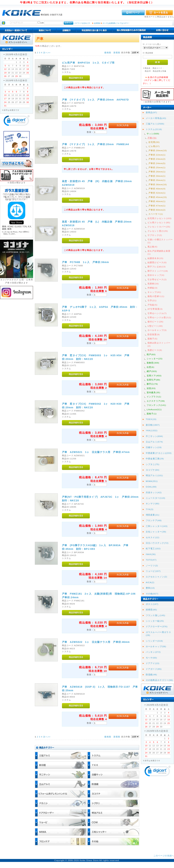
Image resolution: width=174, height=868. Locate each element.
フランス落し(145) (156, 615)
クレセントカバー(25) (159, 227)
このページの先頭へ (164, 856)
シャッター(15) (155, 359)
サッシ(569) (153, 134)
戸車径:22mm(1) (157, 155)
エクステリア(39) (156, 401)
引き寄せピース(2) (157, 279)
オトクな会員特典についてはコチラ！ (116, 23)
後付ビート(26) (155, 322)
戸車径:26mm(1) (157, 172)
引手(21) (152, 300)
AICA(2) (150, 582)
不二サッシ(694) (154, 436)
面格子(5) (153, 339)
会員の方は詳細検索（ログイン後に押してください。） (157, 80)
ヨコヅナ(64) (153, 470)
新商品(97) (151, 112)
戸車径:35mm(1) (157, 180)
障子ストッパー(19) (158, 271)
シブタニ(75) (153, 464)
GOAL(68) (151, 487)
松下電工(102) (153, 548)
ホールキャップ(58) (156, 646)
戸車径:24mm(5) (157, 163)
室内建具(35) (153, 392)
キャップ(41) (154, 292)
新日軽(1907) (153, 425)
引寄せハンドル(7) (157, 313)
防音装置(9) (154, 334)
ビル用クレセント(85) (159, 222)
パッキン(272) (153, 652)
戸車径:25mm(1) (157, 167)
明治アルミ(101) (154, 475)
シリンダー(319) (154, 641)
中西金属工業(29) (155, 459)
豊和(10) (150, 588)
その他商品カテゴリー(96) (159, 680)
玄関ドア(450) (154, 376)
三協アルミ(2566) (155, 124)
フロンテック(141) (156, 405)
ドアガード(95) (154, 669)
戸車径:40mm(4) (157, 189)
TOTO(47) (151, 560)
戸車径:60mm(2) (157, 210)
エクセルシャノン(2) (157, 577)
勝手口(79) (152, 384)
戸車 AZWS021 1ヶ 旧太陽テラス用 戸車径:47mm (96, 452)
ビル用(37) (154, 146)
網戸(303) (152, 371)
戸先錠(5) (153, 305)
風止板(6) (153, 247)
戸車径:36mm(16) (158, 184)
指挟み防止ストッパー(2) (159, 344)
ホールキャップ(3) (157, 330)
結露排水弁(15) (155, 258)
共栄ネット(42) (154, 492)
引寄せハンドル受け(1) (159, 317)
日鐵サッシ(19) (154, 447)
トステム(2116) (154, 129)
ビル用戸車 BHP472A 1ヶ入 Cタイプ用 (88, 63)
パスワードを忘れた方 (82, 23)
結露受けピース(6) (157, 262)
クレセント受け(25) (158, 231)
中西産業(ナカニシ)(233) (159, 453)
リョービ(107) (153, 571)
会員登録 (97, 23)
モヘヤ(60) (151, 658)
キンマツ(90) (153, 504)
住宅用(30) (154, 142)
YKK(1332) (152, 430)
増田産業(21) (153, 515)
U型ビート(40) (155, 326)
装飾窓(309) (153, 363)
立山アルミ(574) (154, 442)
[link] (17, 121)
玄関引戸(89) (153, 380)
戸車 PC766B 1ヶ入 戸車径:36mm (86, 262)
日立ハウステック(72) (157, 543)
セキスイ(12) (153, 537)
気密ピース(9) (155, 350)
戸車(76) (152, 138)
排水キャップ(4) (156, 275)
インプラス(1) (154, 397)
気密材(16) (153, 284)
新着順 (117, 53)
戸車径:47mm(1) (157, 206)
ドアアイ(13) (153, 663)
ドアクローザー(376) (157, 626)
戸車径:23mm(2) (157, 159)
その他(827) (152, 594)
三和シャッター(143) (157, 526)
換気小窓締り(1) (156, 296)
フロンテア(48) (154, 520)
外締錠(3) (153, 288)
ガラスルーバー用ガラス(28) (158, 634)
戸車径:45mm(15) (158, 197)
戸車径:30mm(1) (157, 176)
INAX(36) (151, 554)
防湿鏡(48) (151, 675)
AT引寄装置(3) (155, 309)
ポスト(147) (152, 604)
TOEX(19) (151, 419)
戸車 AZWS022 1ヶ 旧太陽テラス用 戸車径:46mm (96, 642)
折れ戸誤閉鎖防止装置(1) (159, 252)
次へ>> (47, 53)
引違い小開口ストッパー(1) (160, 241)
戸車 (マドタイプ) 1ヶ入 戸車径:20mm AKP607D (95, 100)
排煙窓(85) (151, 610)
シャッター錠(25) (155, 621)
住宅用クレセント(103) (160, 218)
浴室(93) (151, 388)
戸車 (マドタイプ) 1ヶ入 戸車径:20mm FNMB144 (95, 144)
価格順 (108, 53)
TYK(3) (150, 509)
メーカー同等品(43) (156, 118)
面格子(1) (152, 414)
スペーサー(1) (156, 214)
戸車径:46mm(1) (157, 201)
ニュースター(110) (156, 498)
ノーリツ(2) (152, 566)
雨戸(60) (151, 354)
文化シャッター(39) (156, 532)
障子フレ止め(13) (157, 267)
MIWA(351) (152, 481)
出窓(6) (151, 367)
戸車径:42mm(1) (157, 193)
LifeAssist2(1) (154, 409)
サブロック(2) (155, 235)
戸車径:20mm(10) (158, 150)
